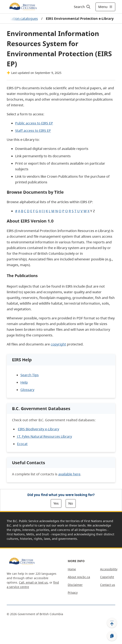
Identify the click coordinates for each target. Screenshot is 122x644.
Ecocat (22, 444)
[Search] (82, 7)
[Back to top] (112, 623)
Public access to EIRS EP (34, 123)
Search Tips (30, 375)
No (71, 503)
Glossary (27, 390)
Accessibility (109, 569)
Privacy (73, 593)
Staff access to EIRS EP (33, 131)
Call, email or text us (33, 582)
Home (72, 569)
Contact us (108, 585)
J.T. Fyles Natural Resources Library (44, 436)
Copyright (107, 577)
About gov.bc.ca (79, 577)
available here (69, 474)
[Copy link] (112, 636)
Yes (56, 503)
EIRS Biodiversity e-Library (38, 429)
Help (24, 382)
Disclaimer (75, 585)
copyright (58, 344)
